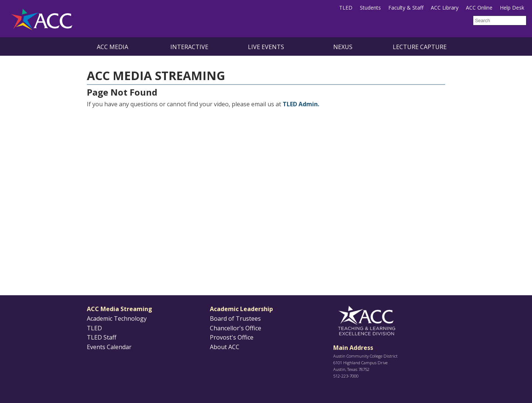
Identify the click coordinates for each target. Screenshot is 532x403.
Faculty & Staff (406, 8)
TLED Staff (102, 337)
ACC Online (479, 8)
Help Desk (512, 8)
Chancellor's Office (236, 328)
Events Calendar (109, 347)
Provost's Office (232, 337)
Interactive (189, 47)
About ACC (225, 347)
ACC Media (112, 47)
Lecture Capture (420, 47)
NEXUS (343, 47)
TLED (346, 8)
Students (370, 8)
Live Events (266, 47)
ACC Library (445, 8)
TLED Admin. (301, 104)
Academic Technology (117, 318)
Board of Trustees (235, 318)
